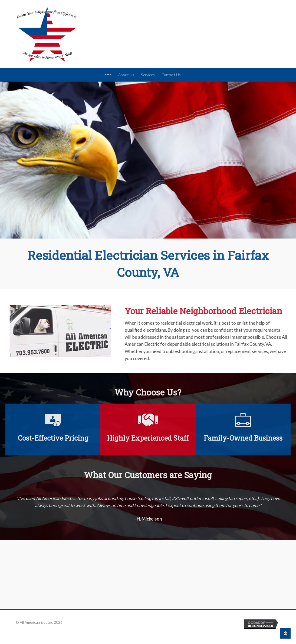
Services (148, 75)
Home (107, 75)
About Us (126, 75)
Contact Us (171, 75)
